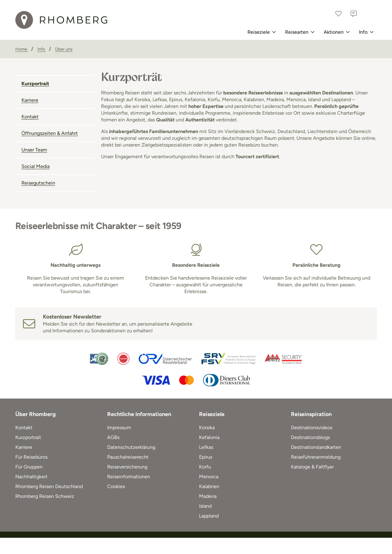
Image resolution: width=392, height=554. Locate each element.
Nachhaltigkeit (31, 477)
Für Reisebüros (31, 457)
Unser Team (34, 150)
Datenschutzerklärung (131, 447)
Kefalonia (209, 437)
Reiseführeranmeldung (316, 457)
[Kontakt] (354, 14)
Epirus (206, 457)
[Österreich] (369, 14)
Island (205, 506)
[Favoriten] (338, 14)
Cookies (116, 486)
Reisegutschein (38, 183)
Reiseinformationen (129, 477)
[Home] (22, 49)
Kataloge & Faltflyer (312, 467)
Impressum (119, 428)
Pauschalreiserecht (128, 457)
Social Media (36, 166)
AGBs (113, 437)
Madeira (208, 496)
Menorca (209, 477)
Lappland (209, 516)
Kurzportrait (35, 84)
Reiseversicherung (127, 467)
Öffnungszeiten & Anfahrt (50, 133)
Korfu (205, 467)
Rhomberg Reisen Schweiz (45, 496)
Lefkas (206, 447)
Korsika (207, 428)
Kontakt (30, 117)
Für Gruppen (29, 467)
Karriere (30, 100)
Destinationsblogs (310, 437)
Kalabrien (209, 486)
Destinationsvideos (312, 428)
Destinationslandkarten (316, 447)
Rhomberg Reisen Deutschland (49, 486)
